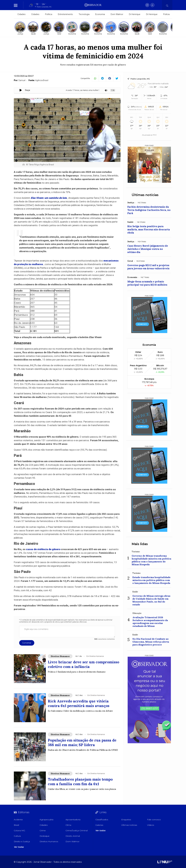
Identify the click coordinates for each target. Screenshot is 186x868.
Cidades (21, 14)
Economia (100, 14)
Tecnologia (84, 14)
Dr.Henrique (135, 14)
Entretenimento (65, 14)
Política (49, 14)
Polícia (166, 14)
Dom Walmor (117, 14)
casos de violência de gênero (43, 549)
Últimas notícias (145, 195)
